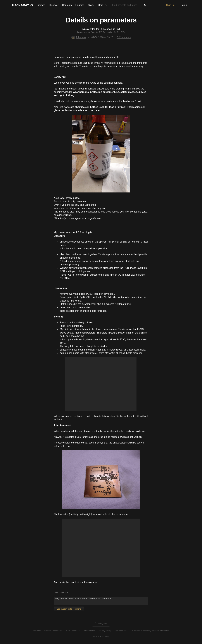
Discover (54, 5)
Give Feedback (73, 631)
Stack (91, 5)
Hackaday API (121, 631)
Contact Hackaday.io (53, 631)
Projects (41, 5)
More (103, 5)
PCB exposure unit (110, 29)
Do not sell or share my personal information (150, 631)
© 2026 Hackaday (101, 636)
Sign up (170, 5)
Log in (184, 5)
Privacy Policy (105, 631)
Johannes (79, 37)
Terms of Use (89, 631)
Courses (80, 5)
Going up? (101, 624)
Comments (124, 37)
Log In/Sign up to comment (69, 609)
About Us (37, 631)
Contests (67, 5)
